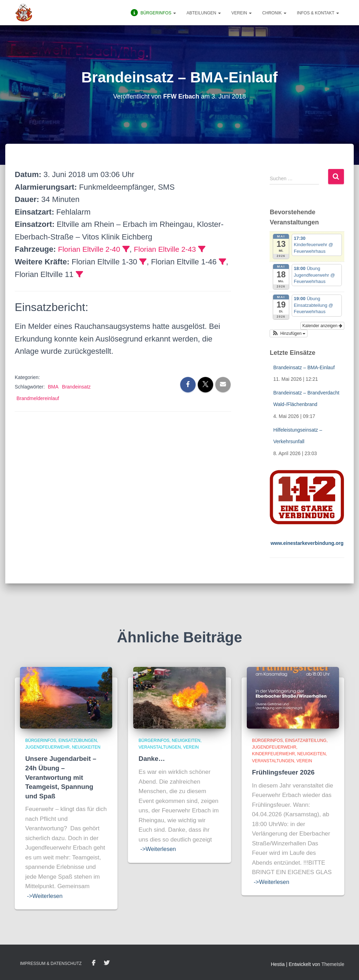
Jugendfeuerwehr (47, 747)
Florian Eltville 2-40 (91, 249)
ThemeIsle (333, 964)
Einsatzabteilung (306, 741)
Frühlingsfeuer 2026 (284, 772)
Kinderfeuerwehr (273, 754)
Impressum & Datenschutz (51, 964)
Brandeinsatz (76, 387)
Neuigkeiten (86, 747)
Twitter (107, 963)
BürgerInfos (41, 741)
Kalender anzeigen (322, 326)
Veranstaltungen (160, 747)
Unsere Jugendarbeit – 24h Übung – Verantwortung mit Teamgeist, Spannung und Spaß (61, 777)
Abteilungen (204, 13)
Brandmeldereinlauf (38, 398)
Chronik (274, 13)
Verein (242, 13)
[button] (289, 333)
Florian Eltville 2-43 (171, 249)
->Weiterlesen (45, 896)
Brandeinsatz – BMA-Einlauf (304, 367)
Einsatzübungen (78, 741)
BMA (53, 387)
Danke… (152, 759)
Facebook (94, 963)
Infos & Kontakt (318, 13)
